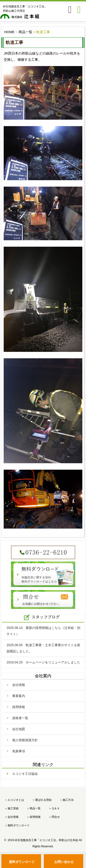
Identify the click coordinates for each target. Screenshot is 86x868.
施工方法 (68, 800)
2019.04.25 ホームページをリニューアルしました (43, 662)
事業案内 (19, 696)
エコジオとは (16, 800)
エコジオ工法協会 (25, 774)
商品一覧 (35, 808)
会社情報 (19, 685)
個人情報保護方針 (25, 740)
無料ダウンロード (19, 825)
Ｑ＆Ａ (56, 808)
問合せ (56, 817)
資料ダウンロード (22, 862)
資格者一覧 (20, 718)
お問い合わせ (64, 862)
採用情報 (19, 707)
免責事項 (19, 751)
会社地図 (19, 729)
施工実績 (13, 808)
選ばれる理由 (43, 800)
